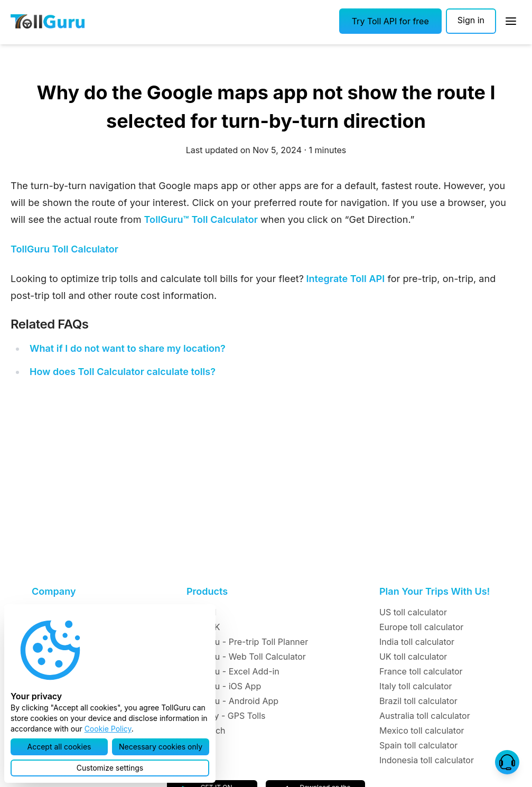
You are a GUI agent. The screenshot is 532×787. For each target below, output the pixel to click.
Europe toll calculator (421, 627)
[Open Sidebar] (511, 21)
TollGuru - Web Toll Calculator (246, 657)
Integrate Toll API (344, 279)
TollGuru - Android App (232, 701)
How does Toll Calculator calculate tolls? (123, 372)
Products (207, 591)
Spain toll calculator (418, 745)
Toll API (201, 612)
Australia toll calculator (425, 716)
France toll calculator (421, 671)
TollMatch (206, 730)
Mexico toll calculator (422, 730)
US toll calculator (413, 612)
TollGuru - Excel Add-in (233, 671)
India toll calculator (417, 642)
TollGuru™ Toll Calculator (201, 219)
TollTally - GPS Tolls (226, 716)
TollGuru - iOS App (224, 686)
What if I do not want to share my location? (128, 348)
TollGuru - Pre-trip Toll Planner (247, 642)
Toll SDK (203, 627)
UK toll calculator (413, 657)
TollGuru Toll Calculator (64, 249)
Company (54, 591)
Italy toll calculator (416, 686)
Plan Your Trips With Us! (435, 591)
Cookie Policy (108, 729)
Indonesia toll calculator (427, 760)
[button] (390, 21)
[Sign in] (471, 21)
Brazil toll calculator (418, 701)
